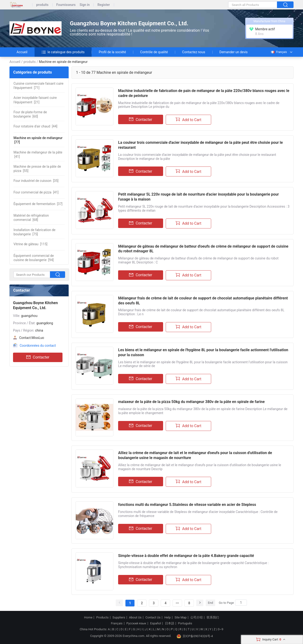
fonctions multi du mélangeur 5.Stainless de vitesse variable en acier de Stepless (187, 505)
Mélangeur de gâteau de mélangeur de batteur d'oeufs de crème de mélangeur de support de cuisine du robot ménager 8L (203, 249)
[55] (37, 169)
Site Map (180, 618)
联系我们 (213, 618)
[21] (35, 100)
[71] (38, 86)
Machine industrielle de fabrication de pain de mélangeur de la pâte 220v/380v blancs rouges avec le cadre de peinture (204, 93)
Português (185, 623)
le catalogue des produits (63, 52)
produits (42, 5)
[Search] (241, 603)
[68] (31, 218)
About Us (135, 618)
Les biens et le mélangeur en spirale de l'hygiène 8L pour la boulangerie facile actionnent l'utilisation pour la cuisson (203, 352)
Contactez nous (194, 52)
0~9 (221, 629)
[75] (34, 232)
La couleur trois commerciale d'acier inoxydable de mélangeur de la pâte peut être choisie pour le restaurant (201, 145)
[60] (30, 114)
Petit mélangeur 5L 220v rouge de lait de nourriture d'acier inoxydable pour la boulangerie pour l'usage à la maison (198, 197)
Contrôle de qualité (154, 52)
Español (156, 623)
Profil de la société (112, 52)
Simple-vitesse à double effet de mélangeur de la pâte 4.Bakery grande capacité (186, 556)
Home (88, 618)
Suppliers (119, 618)
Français (279, 52)
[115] (30, 244)
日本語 (170, 623)
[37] (38, 204)
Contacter (38, 357)
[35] (36, 181)
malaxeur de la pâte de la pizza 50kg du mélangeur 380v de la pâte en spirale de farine (191, 402)
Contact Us (153, 618)
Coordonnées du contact (38, 346)
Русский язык (136, 623)
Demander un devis (234, 52)
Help (167, 618)
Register (104, 5)
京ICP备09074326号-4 (195, 636)
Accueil (22, 52)
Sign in (85, 5)
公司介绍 (196, 618)
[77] (38, 140)
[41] (38, 154)
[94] (34, 258)
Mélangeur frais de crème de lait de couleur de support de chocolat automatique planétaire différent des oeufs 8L (203, 301)
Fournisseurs (66, 5)
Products (102, 618)
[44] (35, 126)
